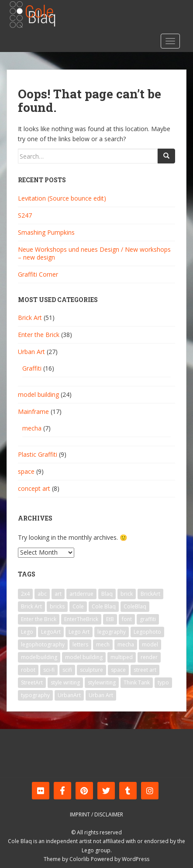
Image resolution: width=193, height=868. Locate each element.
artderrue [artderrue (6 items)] (81, 594)
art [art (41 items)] (58, 594)
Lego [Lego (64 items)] (27, 632)
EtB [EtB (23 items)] (110, 619)
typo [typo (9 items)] (163, 682)
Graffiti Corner (38, 274)
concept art (34, 488)
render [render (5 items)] (149, 657)
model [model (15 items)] (150, 644)
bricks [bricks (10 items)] (57, 606)
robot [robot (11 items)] (28, 670)
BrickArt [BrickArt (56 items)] (150, 594)
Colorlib (79, 859)
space (26, 471)
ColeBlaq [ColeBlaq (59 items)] (135, 606)
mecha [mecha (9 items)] (126, 644)
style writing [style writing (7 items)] (65, 682)
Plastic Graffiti (38, 454)
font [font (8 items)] (127, 619)
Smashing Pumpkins (46, 232)
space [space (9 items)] (118, 670)
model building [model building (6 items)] (84, 657)
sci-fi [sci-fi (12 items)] (49, 670)
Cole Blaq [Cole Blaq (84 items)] (104, 606)
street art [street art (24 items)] (145, 670)
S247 (25, 215)
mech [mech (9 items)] (103, 644)
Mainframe (33, 411)
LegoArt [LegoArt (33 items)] (51, 632)
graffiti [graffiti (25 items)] (148, 619)
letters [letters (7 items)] (80, 644)
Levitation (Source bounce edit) (62, 198)
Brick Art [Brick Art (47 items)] (31, 606)
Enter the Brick (39, 335)
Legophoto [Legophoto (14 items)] (147, 632)
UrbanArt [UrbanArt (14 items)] (69, 695)
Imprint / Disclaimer (96, 814)
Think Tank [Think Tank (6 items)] (137, 682)
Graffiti (32, 368)
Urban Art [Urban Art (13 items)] (101, 695)
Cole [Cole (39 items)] (78, 606)
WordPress (136, 859)
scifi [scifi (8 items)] (67, 670)
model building (38, 394)
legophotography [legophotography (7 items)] (43, 644)
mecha (32, 428)
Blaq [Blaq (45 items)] (107, 594)
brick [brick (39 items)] (127, 594)
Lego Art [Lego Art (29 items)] (79, 632)
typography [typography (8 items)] (35, 695)
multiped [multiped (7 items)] (122, 657)
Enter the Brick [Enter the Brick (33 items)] (39, 619)
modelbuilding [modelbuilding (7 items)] (39, 657)
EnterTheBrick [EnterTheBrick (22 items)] (81, 619)
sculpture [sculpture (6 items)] (91, 670)
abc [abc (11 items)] (42, 594)
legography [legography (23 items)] (112, 632)
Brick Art (30, 318)
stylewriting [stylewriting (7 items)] (102, 682)
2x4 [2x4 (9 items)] (25, 594)
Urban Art (31, 352)
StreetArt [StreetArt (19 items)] (32, 682)
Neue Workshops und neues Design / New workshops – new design (94, 253)
